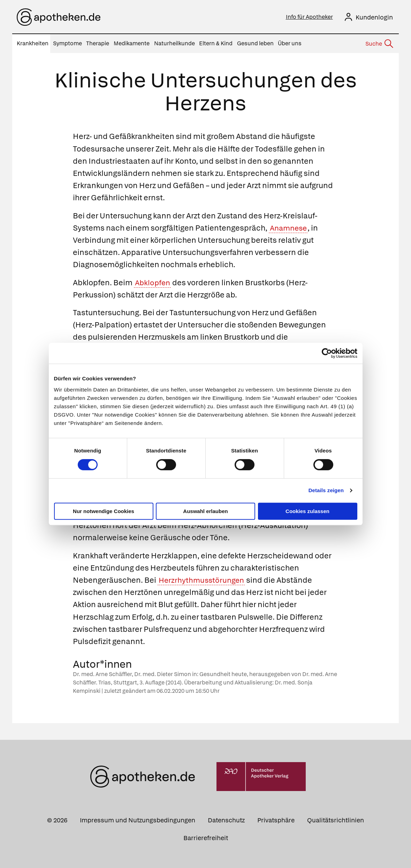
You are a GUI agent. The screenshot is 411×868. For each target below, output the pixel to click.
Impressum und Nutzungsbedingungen (138, 820)
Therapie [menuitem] (98, 43)
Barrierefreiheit (206, 838)
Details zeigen (326, 490)
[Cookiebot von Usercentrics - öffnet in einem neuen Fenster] (327, 353)
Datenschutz (226, 820)
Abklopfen (153, 282)
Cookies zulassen (307, 511)
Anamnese (290, 228)
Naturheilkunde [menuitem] (174, 43)
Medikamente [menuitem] (132, 43)
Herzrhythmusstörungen (203, 580)
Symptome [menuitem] (67, 43)
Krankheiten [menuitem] (33, 43)
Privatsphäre (276, 820)
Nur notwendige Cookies (104, 511)
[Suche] (379, 44)
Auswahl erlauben (205, 511)
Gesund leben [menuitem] (255, 43)
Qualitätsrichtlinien (336, 820)
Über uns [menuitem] (290, 43)
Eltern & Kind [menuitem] (216, 43)
